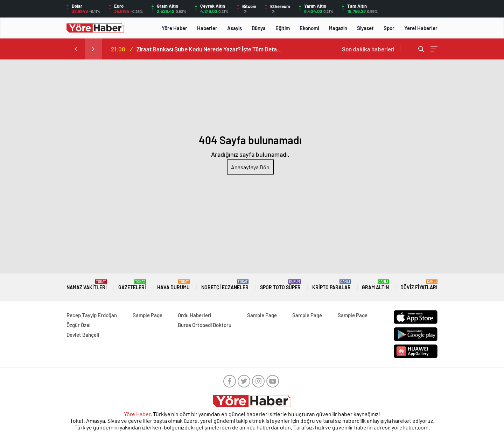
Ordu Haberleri (194, 315)
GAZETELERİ (132, 285)
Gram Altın (167, 6)
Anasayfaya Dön (250, 167)
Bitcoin (249, 6)
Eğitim (283, 28)
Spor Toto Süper (280, 285)
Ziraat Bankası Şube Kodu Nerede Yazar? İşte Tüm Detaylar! (210, 49)
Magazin (338, 28)
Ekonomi (309, 28)
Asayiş (234, 28)
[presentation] (76, 49)
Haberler (207, 28)
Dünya (259, 28)
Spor (389, 28)
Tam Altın (357, 6)
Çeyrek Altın (213, 6)
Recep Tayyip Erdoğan (92, 315)
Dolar (77, 6)
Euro (119, 6)
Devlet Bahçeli (83, 335)
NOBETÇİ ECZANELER (225, 285)
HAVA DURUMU (173, 285)
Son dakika (368, 49)
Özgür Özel (79, 325)
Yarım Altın (315, 6)
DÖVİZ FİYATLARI (419, 285)
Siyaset (365, 28)
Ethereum (280, 6)
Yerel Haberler (421, 28)
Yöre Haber (174, 28)
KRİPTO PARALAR (331, 285)
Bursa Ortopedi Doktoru (205, 325)
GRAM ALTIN (375, 285)
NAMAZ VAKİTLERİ (87, 285)
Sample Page (148, 315)
